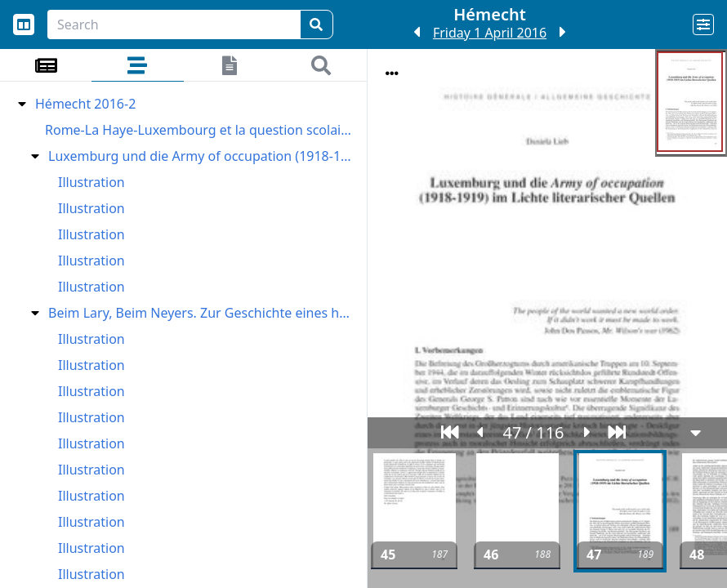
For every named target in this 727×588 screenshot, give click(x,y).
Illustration (91, 182)
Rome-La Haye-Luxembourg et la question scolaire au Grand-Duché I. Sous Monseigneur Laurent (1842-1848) (200, 130)
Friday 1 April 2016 (490, 33)
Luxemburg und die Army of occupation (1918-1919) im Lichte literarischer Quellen (201, 156)
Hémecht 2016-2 (85, 104)
